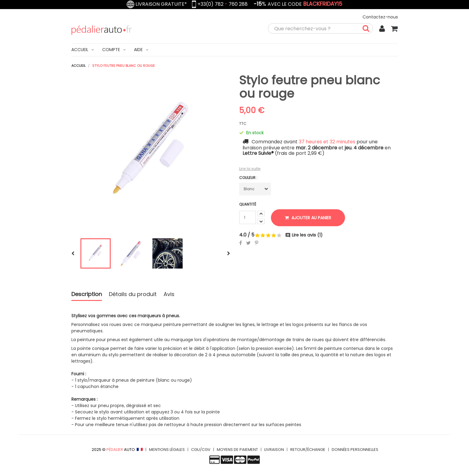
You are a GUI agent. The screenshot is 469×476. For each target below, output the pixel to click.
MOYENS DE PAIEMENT (237, 450)
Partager (241, 243)
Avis (169, 295)
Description (87, 295)
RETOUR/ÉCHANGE (308, 450)
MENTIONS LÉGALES (167, 450)
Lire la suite (250, 169)
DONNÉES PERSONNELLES (355, 450)
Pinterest (257, 243)
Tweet (248, 243)
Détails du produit (133, 295)
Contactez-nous (380, 17)
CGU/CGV (201, 450)
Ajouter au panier (308, 218)
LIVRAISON (274, 450)
